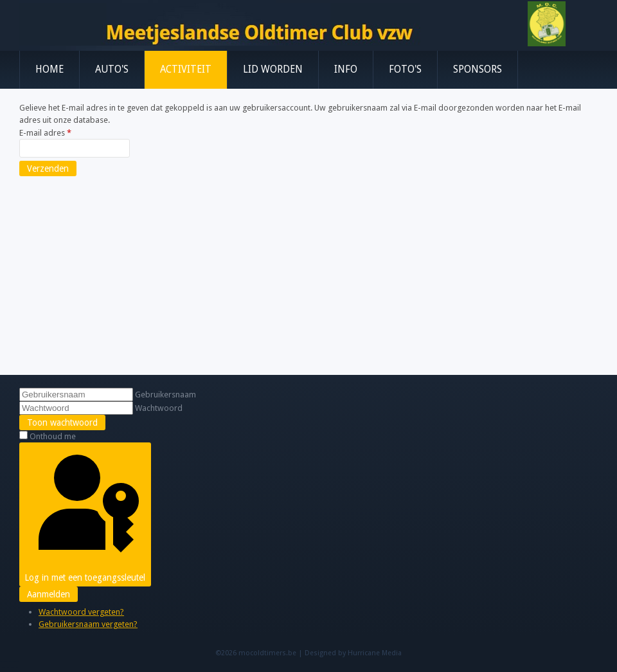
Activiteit (186, 69)
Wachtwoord (159, 408)
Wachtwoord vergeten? (81, 612)
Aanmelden (49, 594)
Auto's (112, 69)
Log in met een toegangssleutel (85, 515)
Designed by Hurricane (343, 653)
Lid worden (273, 69)
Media (392, 653)
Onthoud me (53, 436)
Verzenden (48, 168)
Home (49, 69)
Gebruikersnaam (165, 395)
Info (346, 69)
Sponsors (478, 69)
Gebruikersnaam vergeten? (88, 624)
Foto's (405, 69)
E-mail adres (45, 133)
